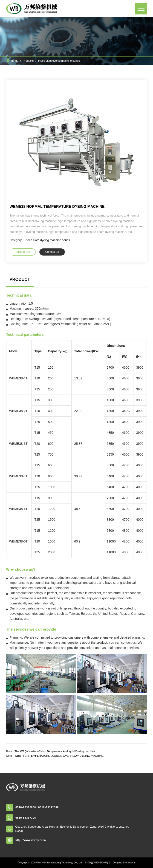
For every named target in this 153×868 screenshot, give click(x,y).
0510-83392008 (26, 807)
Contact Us (52, 252)
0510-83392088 (48, 807)
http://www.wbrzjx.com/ (31, 840)
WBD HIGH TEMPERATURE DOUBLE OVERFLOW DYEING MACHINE (59, 756)
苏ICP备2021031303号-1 (97, 863)
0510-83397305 (26, 818)
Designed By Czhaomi (124, 863)
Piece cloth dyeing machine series (59, 61)
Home (15, 61)
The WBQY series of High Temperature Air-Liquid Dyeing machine (55, 751)
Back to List (23, 252)
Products (28, 61)
